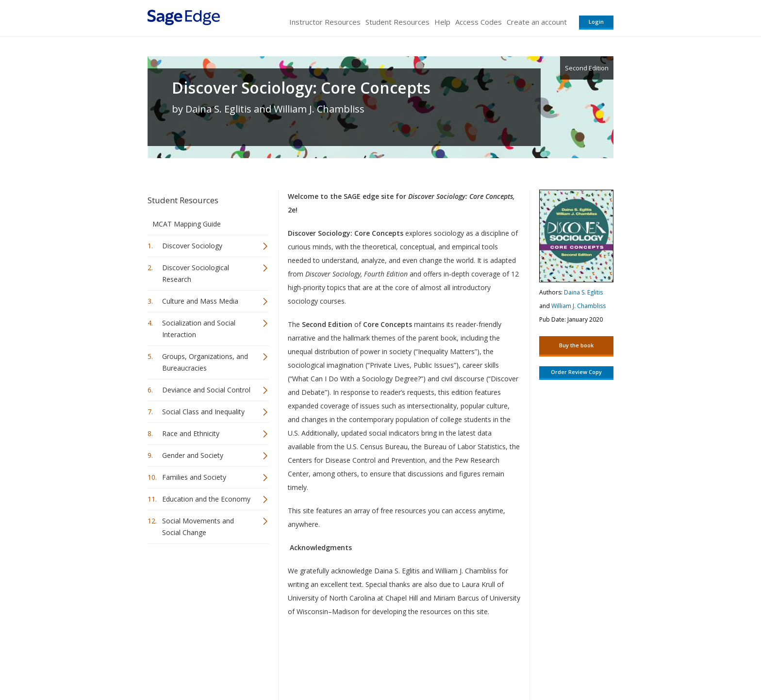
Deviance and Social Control (206, 390)
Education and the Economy (206, 499)
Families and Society (194, 477)
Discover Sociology (192, 246)
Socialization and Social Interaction (199, 329)
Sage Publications (203, 664)
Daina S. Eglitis (583, 292)
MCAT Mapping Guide (187, 224)
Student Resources (397, 22)
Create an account (537, 22)
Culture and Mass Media (200, 301)
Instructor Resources (325, 22)
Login (596, 22)
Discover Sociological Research (196, 273)
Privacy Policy (549, 664)
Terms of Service (436, 664)
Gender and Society (193, 455)
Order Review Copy (576, 372)
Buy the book (576, 345)
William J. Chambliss (579, 306)
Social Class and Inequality (203, 412)
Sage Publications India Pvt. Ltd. (288, 664)
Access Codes (479, 22)
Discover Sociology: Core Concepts (301, 88)
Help (442, 22)
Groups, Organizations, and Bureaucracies (205, 362)
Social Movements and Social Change (198, 527)
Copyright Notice (495, 664)
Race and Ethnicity (191, 433)
